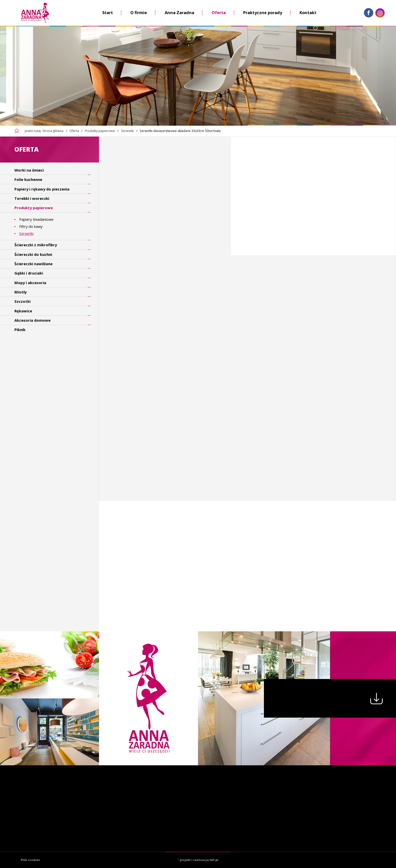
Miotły (20, 292)
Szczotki (22, 301)
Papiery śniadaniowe (36, 219)
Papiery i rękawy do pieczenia (42, 189)
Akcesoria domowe (32, 320)
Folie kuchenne (28, 179)
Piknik (20, 330)
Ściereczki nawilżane (33, 264)
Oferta (219, 13)
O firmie (139, 13)
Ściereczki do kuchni (33, 254)
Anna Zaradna (179, 13)
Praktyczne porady (263, 13)
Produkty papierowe (100, 131)
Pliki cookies (30, 860)
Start (108, 13)
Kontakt (308, 13)
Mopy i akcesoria (30, 283)
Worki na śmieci (29, 170)
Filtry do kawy (31, 226)
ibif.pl (214, 860)
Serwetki (127, 131)
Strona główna (53, 131)
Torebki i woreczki (32, 198)
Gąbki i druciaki (29, 273)
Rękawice (23, 311)
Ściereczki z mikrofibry (36, 245)
